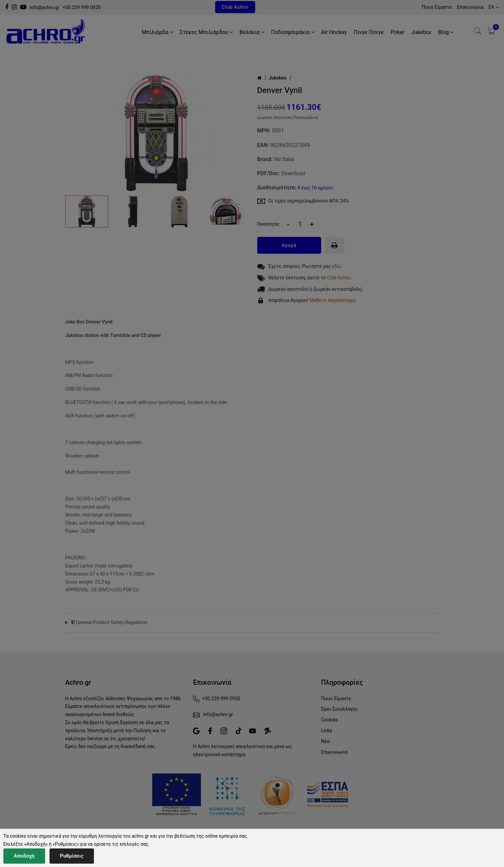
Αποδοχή (24, 856)
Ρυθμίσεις (72, 856)
